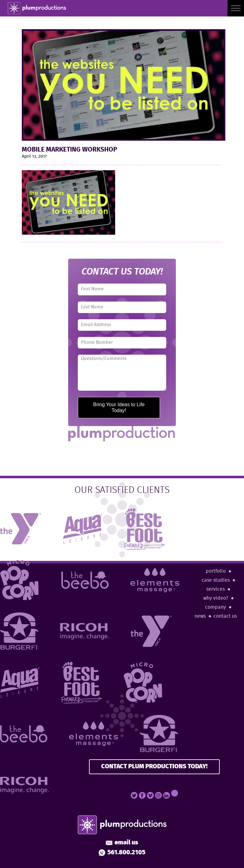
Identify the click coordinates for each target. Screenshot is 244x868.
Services (216, 589)
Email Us (122, 843)
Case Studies (216, 580)
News (200, 616)
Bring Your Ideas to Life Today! (119, 407)
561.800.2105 (122, 853)
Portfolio (216, 571)
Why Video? (216, 598)
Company (216, 607)
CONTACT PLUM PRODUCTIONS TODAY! (154, 767)
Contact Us (225, 616)
